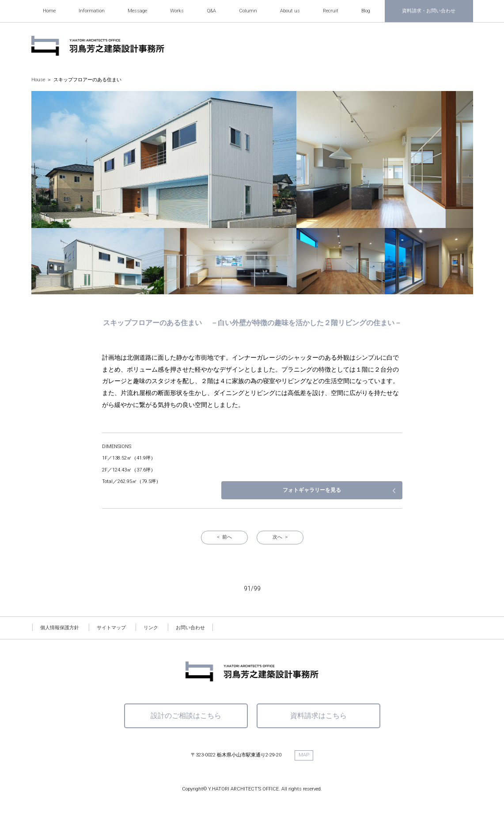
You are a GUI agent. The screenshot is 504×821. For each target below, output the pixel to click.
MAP (304, 755)
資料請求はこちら (318, 716)
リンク (151, 628)
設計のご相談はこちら (186, 716)
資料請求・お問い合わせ (429, 11)
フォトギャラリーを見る (356, 490)
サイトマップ (111, 628)
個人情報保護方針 (60, 628)
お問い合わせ (190, 628)
